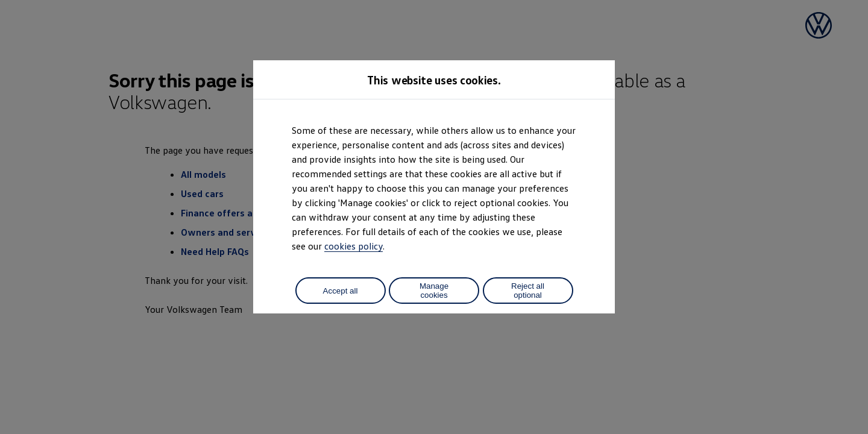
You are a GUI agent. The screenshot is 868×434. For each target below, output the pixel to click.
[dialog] (434, 217)
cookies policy (354, 246)
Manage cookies (434, 291)
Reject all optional (528, 291)
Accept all (341, 291)
